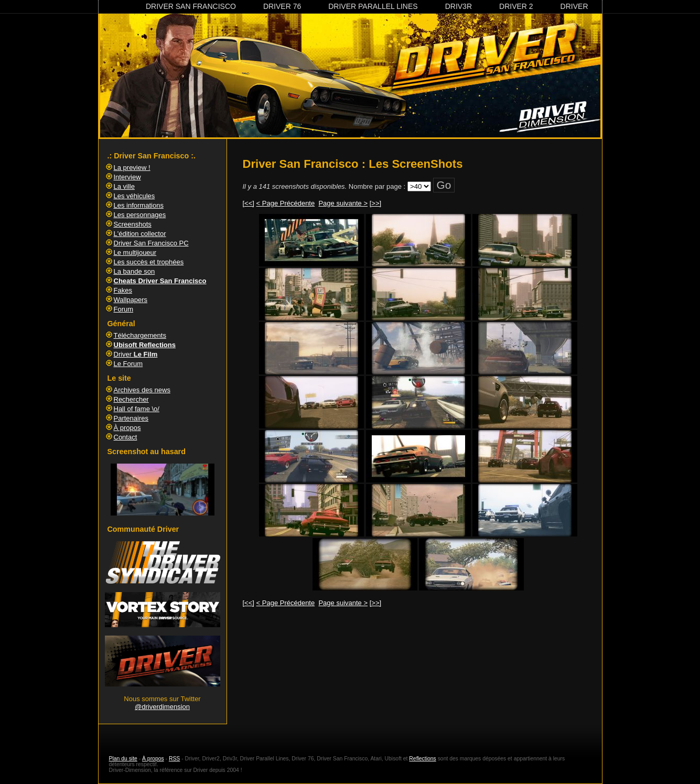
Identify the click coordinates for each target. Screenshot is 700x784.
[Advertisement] (418, 643)
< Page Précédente (286, 203)
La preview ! (132, 168)
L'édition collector (140, 234)
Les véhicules (134, 196)
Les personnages (140, 215)
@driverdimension (162, 707)
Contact (126, 437)
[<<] (249, 203)
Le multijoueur (135, 253)
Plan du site (123, 759)
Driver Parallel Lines (373, 6)
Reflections (422, 759)
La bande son (134, 271)
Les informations (139, 205)
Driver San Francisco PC (151, 243)
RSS (174, 759)
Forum (124, 309)
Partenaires (131, 418)
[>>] (375, 203)
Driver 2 (516, 6)
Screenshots (133, 224)
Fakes (123, 290)
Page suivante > (343, 203)
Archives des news (142, 390)
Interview (127, 177)
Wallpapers (131, 300)
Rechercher (131, 399)
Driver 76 (282, 6)
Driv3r (459, 6)
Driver (574, 6)
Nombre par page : (377, 186)
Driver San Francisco (191, 6)
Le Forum (128, 364)
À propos (127, 428)
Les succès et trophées (149, 262)
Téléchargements (140, 335)
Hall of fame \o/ (137, 409)
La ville (124, 186)
